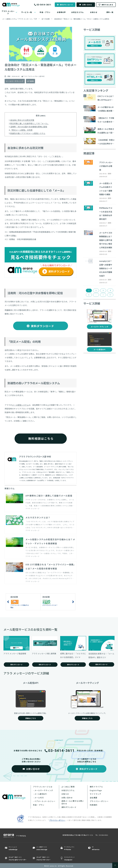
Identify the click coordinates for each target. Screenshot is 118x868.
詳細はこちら (31, 718)
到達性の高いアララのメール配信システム (28, 133)
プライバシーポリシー (99, 801)
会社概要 (94, 798)
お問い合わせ (87, 5)
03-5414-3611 (44, 5)
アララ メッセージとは (43, 787)
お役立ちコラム (78, 12)
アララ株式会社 (21, 836)
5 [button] (89, 295)
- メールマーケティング (43, 790)
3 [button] (103, 290)
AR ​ (101, 848)
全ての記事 (46, 19)
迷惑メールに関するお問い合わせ (73, 802)
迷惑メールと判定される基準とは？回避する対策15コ (106, 131)
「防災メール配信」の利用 (21, 130)
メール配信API (100, 349)
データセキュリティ (73, 848)
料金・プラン (45, 12)
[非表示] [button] (43, 116)
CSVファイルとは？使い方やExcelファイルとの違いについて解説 (106, 98)
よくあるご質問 (68, 787)
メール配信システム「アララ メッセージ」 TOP (20, 19)
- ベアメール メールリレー (44, 801)
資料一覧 (110, 12)
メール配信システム (20, 405)
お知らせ (94, 12)
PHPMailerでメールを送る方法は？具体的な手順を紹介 (106, 213)
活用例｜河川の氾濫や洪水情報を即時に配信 (29, 127)
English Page (96, 790)
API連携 (30, 81)
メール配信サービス (45, 848)
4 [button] (110, 290)
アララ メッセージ (8, 12)
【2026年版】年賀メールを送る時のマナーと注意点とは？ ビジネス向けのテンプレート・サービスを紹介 (106, 142)
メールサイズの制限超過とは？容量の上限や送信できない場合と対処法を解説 (106, 240)
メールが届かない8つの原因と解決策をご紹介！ (106, 109)
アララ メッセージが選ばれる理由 (106, 166)
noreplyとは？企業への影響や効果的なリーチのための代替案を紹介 (106, 268)
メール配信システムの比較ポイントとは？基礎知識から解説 (106, 189)
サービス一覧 (27, 12)
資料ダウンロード (66, 5)
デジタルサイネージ (73, 859)
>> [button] (110, 295)
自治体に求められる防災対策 (22, 120)
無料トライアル (96, 787)
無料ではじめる (107, 5)
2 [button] (96, 290)
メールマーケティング (15, 81)
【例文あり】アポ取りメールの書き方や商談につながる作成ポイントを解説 (106, 120)
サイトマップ (95, 794)
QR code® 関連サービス (18, 859)
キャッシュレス (18, 848)
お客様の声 (61, 12)
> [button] (103, 295)
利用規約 (94, 805)
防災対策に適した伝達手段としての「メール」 (30, 123)
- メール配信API (40, 794)
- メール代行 (38, 798)
